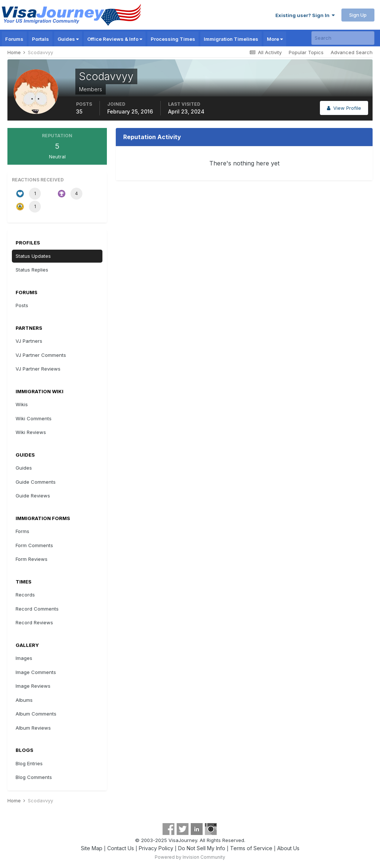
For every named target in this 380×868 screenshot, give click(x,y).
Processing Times (173, 39)
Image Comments (36, 672)
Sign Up (358, 15)
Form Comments (34, 545)
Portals (40, 39)
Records (25, 595)
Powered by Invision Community (190, 857)
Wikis (22, 404)
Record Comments (37, 609)
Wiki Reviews (31, 432)
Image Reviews (33, 686)
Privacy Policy (156, 848)
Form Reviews (32, 559)
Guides (68, 39)
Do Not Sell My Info (202, 848)
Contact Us (121, 848)
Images (24, 658)
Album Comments (36, 714)
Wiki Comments (34, 418)
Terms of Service (251, 848)
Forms (22, 531)
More (275, 39)
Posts (22, 305)
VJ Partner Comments (41, 355)
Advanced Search (352, 52)
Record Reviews (34, 622)
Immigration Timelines (231, 39)
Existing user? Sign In (305, 15)
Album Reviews (33, 728)
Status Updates (33, 256)
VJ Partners (29, 341)
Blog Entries (29, 763)
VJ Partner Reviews (38, 369)
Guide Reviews (33, 496)
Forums (14, 39)
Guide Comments (36, 482)
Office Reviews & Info (115, 39)
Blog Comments (34, 777)
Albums (24, 700)
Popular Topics (306, 52)
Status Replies (32, 270)
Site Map (92, 848)
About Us (288, 848)
